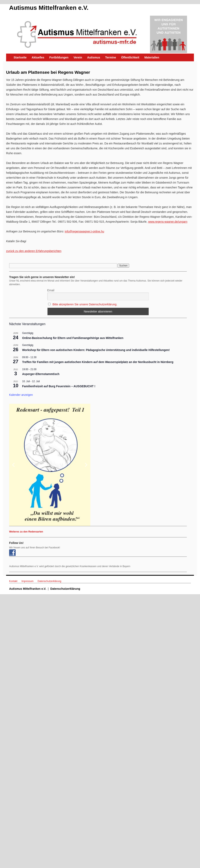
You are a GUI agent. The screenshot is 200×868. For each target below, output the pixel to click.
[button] (50, 465)
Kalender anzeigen (21, 395)
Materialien (152, 57)
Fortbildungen (59, 57)
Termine (111, 57)
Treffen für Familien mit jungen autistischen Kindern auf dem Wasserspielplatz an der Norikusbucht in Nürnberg (98, 362)
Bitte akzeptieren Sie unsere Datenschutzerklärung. (85, 304)
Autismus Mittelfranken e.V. (49, 8)
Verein (78, 57)
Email (51, 290)
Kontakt (13, 581)
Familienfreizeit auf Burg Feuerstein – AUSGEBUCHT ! (59, 386)
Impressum (28, 581)
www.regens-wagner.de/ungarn (168, 222)
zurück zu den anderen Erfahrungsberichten (34, 251)
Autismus (94, 57)
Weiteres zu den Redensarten (26, 532)
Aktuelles (38, 57)
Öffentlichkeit (130, 57)
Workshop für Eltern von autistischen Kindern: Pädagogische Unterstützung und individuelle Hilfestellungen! (96, 350)
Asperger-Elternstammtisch (41, 374)
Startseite (20, 57)
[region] (98, 465)
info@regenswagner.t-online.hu (84, 231)
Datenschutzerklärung (49, 581)
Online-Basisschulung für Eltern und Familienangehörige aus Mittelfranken (73, 338)
